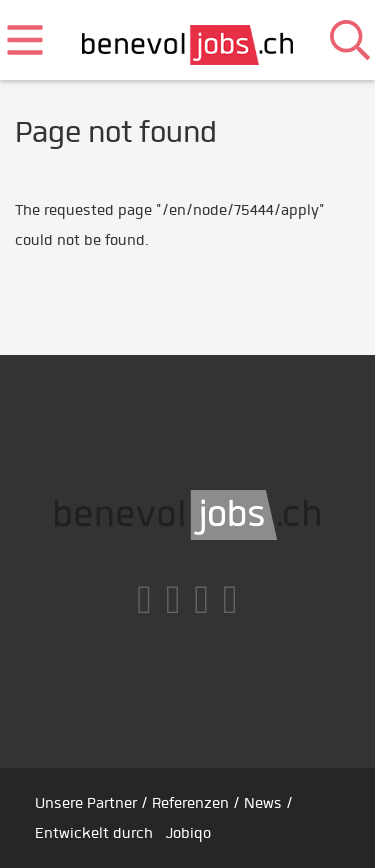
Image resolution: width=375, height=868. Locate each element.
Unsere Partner (86, 803)
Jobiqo (188, 833)
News (263, 803)
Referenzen (190, 803)
